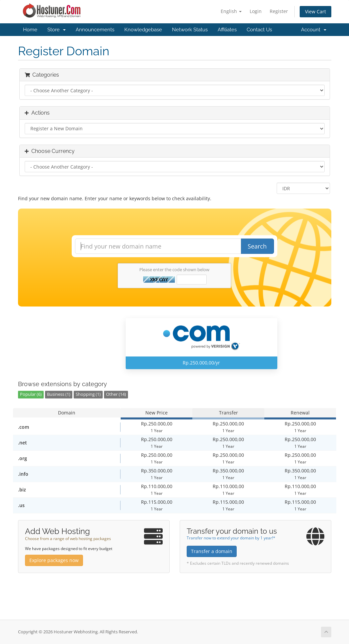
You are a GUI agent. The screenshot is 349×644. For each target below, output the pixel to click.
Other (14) (116, 394)
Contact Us (259, 30)
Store (56, 30)
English (231, 11)
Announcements (95, 30)
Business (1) (59, 394)
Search (257, 246)
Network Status (190, 30)
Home (30, 30)
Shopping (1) (88, 394)
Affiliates (227, 30)
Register (279, 11)
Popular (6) (31, 394)
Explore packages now (54, 560)
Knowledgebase (143, 30)
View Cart (315, 11)
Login (256, 11)
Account (314, 30)
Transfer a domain (212, 551)
